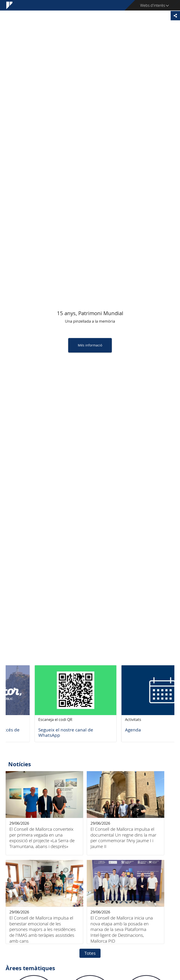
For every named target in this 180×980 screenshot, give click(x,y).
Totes (90, 953)
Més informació (90, 345)
